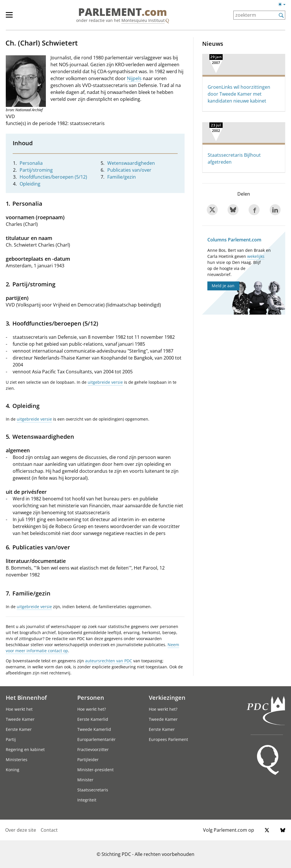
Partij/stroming (36, 170)
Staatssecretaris (93, 790)
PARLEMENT (123, 12)
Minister (85, 780)
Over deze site (21, 830)
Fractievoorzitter (93, 749)
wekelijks (256, 256)
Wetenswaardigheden (131, 163)
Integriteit (87, 800)
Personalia (31, 163)
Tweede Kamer (20, 719)
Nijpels (134, 78)
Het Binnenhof (26, 697)
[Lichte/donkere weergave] (284, 5)
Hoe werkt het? (92, 709)
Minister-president (95, 770)
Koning (13, 770)
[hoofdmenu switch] (9, 17)
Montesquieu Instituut (143, 20)
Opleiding (30, 184)
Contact (49, 830)
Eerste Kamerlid (93, 719)
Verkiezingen (167, 697)
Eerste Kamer (19, 729)
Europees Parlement (168, 739)
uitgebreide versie (105, 382)
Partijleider (88, 760)
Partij (11, 739)
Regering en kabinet (25, 749)
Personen (91, 697)
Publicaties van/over (129, 170)
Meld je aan (223, 286)
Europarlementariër (96, 739)
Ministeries (17, 760)
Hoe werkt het (19, 709)
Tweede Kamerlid (94, 729)
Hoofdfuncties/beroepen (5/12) (53, 177)
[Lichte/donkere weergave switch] (284, 5)
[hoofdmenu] (12, 17)
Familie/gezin (122, 177)
